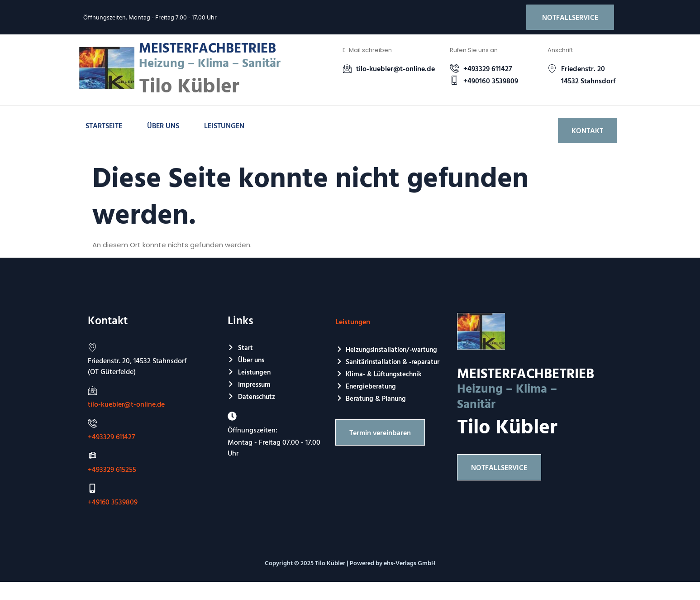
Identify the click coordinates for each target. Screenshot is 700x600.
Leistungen (224, 125)
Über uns (163, 125)
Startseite (104, 125)
